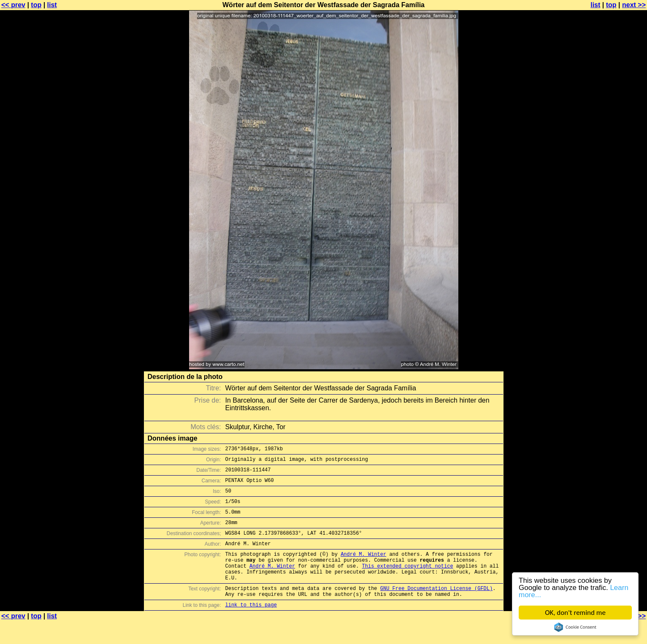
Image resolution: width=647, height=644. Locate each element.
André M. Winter (363, 568)
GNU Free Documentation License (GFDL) (436, 608)
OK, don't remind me (575, 613)
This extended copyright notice (408, 582)
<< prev (13, 5)
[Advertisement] (613, 209)
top (36, 5)
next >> (634, 5)
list (52, 5)
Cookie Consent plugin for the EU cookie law (575, 627)
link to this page (251, 627)
